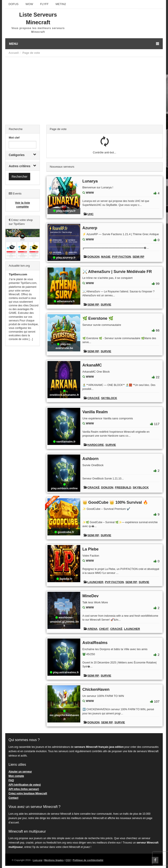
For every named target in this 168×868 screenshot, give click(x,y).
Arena (93, 629)
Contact (13, 798)
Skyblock (109, 398)
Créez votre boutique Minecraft (28, 793)
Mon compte (16, 776)
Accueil (14, 53)
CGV (68, 860)
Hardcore (96, 445)
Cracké (94, 398)
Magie (106, 257)
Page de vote (31, 53)
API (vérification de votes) (25, 785)
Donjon (94, 257)
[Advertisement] (84, 90)
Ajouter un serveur (20, 772)
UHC (91, 214)
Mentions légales (54, 860)
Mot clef (14, 138)
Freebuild (123, 487)
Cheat (104, 629)
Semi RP (138, 257)
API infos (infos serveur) (24, 789)
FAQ (11, 780)
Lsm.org (38, 860)
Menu (84, 44)
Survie (106, 305)
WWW (90, 193)
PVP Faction (121, 257)
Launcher (95, 582)
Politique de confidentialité (88, 860)
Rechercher (19, 177)
